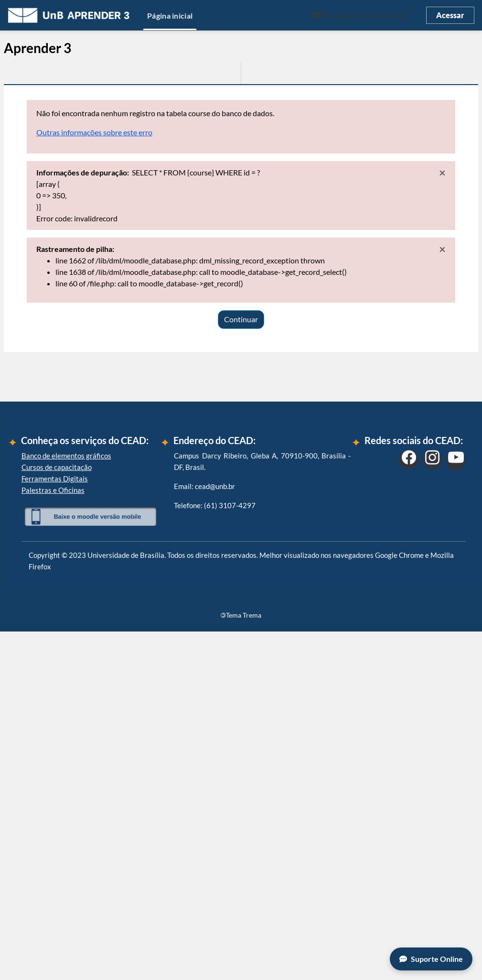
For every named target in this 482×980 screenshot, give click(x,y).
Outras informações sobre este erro (94, 132)
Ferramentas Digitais (55, 827)
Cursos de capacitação (57, 815)
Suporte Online (431, 959)
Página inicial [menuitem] (170, 16)
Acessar (450, 15)
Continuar (241, 319)
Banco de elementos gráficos (66, 804)
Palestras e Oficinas (53, 838)
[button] (362, 15)
